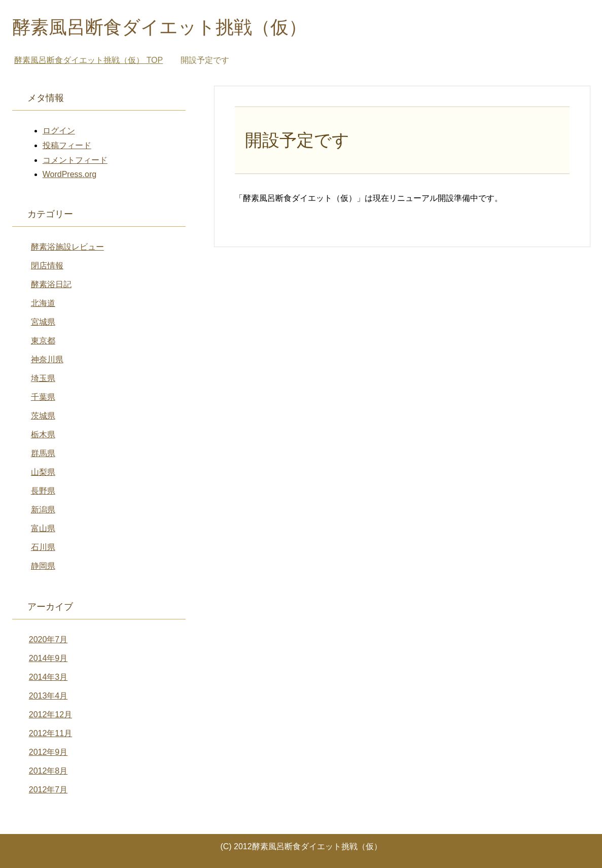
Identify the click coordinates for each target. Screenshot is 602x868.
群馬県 (43, 453)
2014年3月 (48, 677)
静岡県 (43, 566)
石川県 (43, 547)
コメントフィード (75, 160)
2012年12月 (50, 715)
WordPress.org (69, 174)
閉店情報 (47, 266)
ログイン (59, 131)
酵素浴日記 (51, 284)
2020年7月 (48, 639)
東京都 (43, 341)
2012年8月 (48, 771)
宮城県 (43, 322)
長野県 (43, 491)
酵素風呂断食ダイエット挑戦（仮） (160, 27)
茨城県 (43, 416)
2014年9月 (48, 658)
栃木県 (43, 435)
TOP (88, 60)
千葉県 (43, 397)
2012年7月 (48, 790)
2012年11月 (50, 733)
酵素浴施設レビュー (67, 247)
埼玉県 (43, 378)
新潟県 (43, 510)
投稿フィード (67, 145)
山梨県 (43, 472)
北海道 (43, 303)
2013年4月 (48, 696)
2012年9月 (48, 752)
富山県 (43, 528)
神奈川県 (47, 359)
